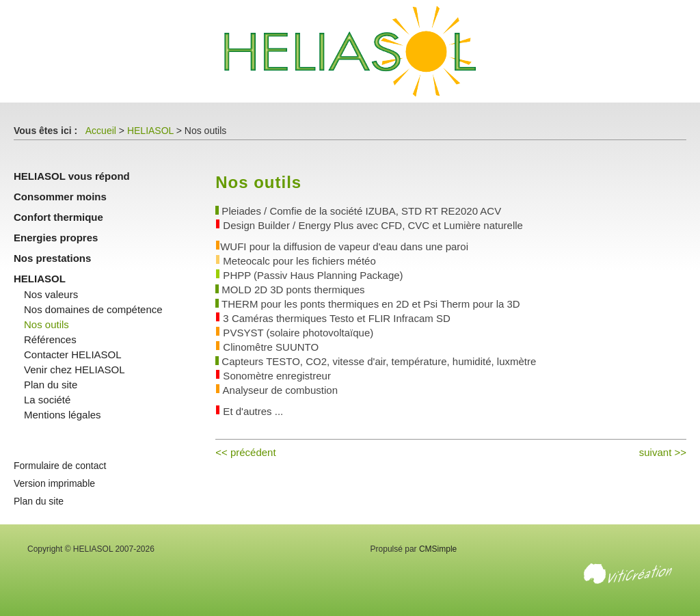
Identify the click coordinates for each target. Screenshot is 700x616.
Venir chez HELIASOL (75, 370)
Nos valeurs (51, 294)
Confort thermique (58, 217)
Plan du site (51, 385)
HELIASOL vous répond (72, 176)
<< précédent (245, 452)
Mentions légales (63, 415)
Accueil (101, 131)
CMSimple (438, 549)
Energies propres (56, 238)
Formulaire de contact (60, 466)
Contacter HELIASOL (73, 354)
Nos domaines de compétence (93, 309)
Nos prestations (52, 258)
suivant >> (663, 452)
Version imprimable (54, 483)
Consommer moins (60, 197)
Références (50, 339)
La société (47, 400)
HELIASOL (150, 131)
